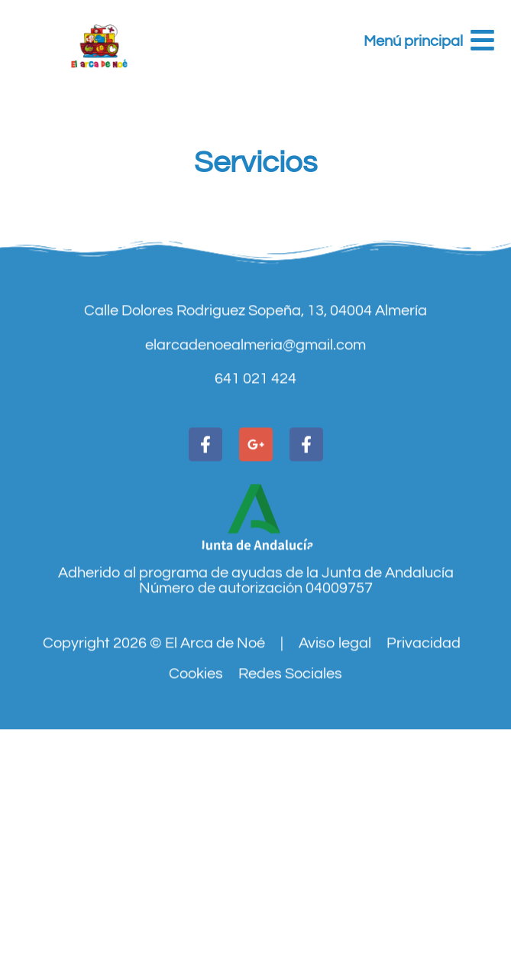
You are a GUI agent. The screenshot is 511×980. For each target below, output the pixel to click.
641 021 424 (255, 418)
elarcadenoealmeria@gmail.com (255, 384)
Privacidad (424, 683)
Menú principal (413, 41)
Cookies (196, 713)
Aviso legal (335, 683)
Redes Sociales (290, 713)
